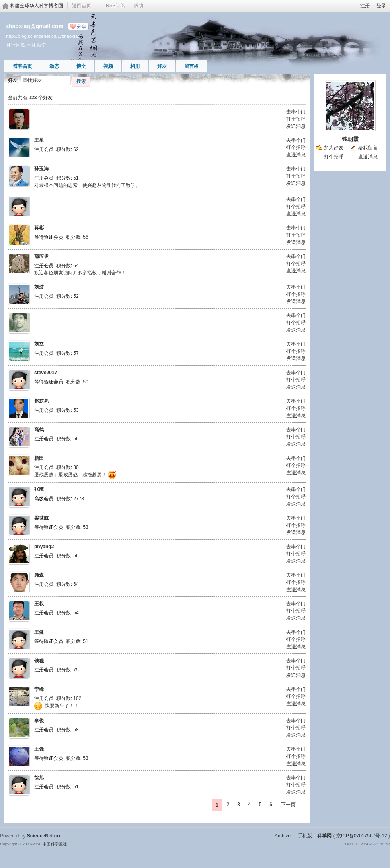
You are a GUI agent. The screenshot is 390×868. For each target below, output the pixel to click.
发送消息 (296, 126)
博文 (81, 66)
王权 (39, 604)
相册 (135, 66)
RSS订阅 (116, 6)
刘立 (39, 344)
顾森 (39, 575)
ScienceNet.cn (43, 836)
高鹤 (39, 430)
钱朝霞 (350, 139)
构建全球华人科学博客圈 (37, 6)
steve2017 (46, 373)
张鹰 (39, 489)
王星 (39, 140)
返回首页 (82, 6)
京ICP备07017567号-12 (362, 836)
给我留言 (368, 148)
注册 (365, 6)
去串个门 (296, 112)
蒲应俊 (41, 256)
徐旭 (39, 778)
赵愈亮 (41, 401)
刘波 (39, 287)
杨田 (39, 458)
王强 (39, 749)
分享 (82, 27)
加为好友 (334, 148)
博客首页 (23, 66)
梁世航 (41, 518)
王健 (39, 632)
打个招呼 (296, 119)
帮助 (138, 6)
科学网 (324, 836)
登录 (381, 6)
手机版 (305, 836)
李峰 (39, 689)
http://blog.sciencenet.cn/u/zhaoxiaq (43, 36)
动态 (54, 66)
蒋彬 (39, 228)
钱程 (39, 661)
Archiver (283, 836)
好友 (162, 66)
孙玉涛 (41, 169)
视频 (108, 66)
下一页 (288, 805)
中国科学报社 (55, 844)
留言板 (191, 66)
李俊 (39, 721)
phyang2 (44, 547)
